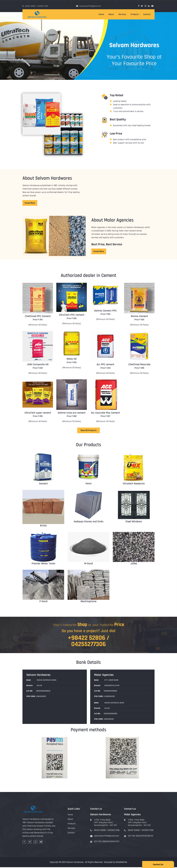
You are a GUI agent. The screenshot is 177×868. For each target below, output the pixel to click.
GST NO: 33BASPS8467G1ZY (107, 842)
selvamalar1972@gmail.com (107, 837)
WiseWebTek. (121, 863)
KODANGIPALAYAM (112, 686)
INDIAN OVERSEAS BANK (46, 681)
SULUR (39, 686)
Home (101, 14)
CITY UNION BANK (111, 681)
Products (135, 14)
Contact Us (158, 864)
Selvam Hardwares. (75, 863)
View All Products (88, 430)
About (111, 14)
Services (122, 14)
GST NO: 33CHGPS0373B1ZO (141, 837)
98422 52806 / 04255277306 (107, 831)
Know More (30, 203)
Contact (147, 14)
